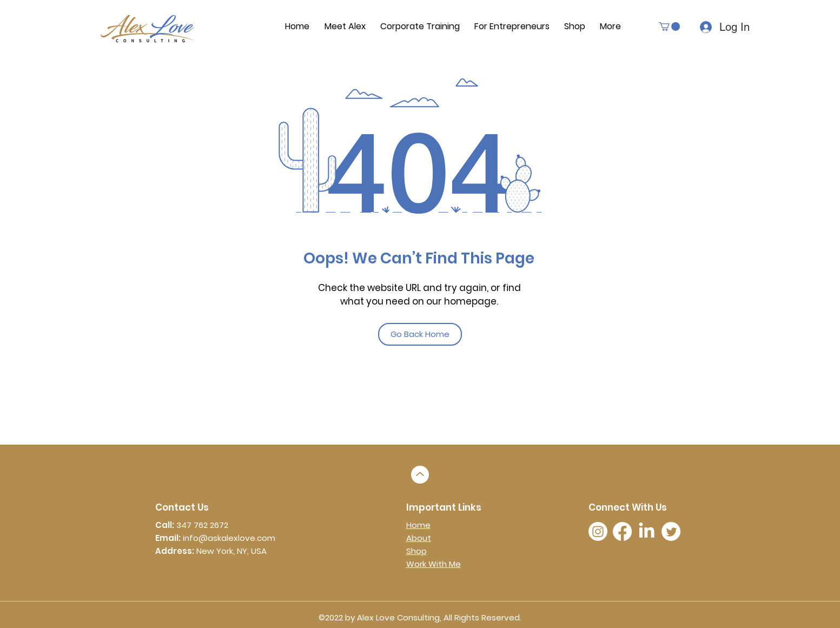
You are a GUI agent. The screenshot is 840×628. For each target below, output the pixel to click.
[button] (669, 27)
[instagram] (598, 531)
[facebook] (622, 531)
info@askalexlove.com (229, 538)
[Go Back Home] (420, 334)
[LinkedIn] (647, 531)
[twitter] (671, 531)
